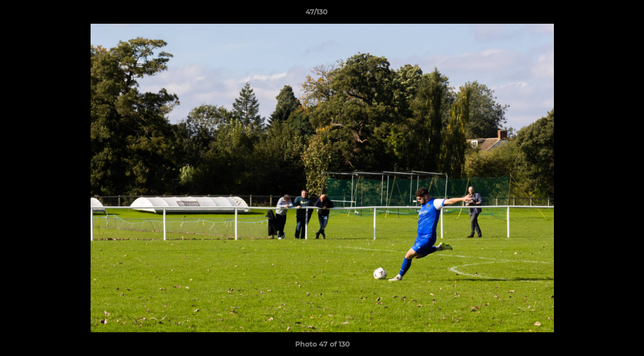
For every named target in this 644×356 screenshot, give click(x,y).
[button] (602, 14)
